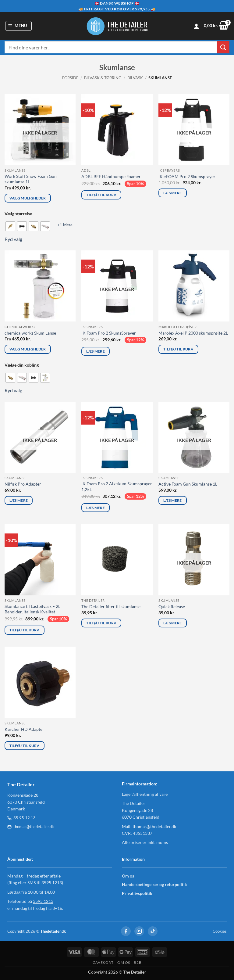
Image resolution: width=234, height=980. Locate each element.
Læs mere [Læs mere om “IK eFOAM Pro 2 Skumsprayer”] (173, 193)
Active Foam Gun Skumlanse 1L (188, 484)
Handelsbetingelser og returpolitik (154, 884)
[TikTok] (153, 931)
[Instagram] (139, 931)
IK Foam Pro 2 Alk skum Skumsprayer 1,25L (117, 486)
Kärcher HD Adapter (24, 729)
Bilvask (135, 78)
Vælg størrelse (18, 214)
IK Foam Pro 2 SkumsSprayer (109, 333)
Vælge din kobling (22, 365)
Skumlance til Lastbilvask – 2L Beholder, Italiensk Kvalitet (32, 609)
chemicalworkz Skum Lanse (30, 333)
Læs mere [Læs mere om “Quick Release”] (173, 623)
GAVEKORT (103, 962)
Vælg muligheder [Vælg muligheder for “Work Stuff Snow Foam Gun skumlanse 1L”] (28, 198)
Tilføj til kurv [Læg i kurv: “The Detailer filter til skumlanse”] (101, 623)
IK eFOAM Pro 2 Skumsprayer (187, 176)
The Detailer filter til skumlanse (111, 607)
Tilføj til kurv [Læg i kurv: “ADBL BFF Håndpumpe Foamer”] (101, 195)
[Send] (223, 47)
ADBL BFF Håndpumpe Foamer (111, 176)
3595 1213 (52, 883)
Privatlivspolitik (137, 893)
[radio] (10, 226)
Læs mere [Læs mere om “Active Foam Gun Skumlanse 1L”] (173, 500)
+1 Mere (65, 225)
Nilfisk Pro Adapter (23, 484)
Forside (70, 78)
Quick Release (172, 607)
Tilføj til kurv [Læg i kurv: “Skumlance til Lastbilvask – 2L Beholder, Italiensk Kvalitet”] (25, 630)
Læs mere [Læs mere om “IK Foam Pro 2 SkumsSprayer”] (96, 351)
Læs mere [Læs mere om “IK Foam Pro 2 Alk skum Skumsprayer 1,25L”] (96, 508)
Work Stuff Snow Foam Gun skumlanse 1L (31, 179)
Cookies (220, 931)
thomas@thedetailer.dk (31, 827)
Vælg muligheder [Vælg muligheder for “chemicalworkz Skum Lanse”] (28, 349)
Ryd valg (13, 239)
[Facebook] (126, 931)
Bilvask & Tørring (103, 78)
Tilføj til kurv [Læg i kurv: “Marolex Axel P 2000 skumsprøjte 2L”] (178, 349)
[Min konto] (197, 26)
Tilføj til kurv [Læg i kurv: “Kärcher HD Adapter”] (25, 746)
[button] (19, 26)
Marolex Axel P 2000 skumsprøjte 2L (193, 333)
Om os (128, 876)
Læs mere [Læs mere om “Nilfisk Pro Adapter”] (19, 500)
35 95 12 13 (21, 818)
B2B (138, 962)
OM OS (124, 962)
